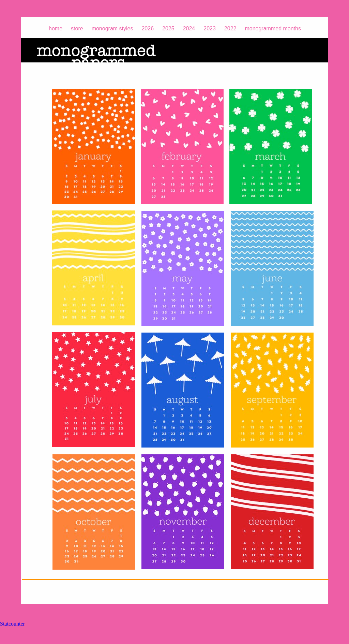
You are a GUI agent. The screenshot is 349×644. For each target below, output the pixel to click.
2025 (168, 28)
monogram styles (112, 28)
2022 (230, 28)
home (56, 28)
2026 (148, 28)
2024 (189, 28)
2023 (210, 28)
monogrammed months (273, 28)
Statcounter (12, 624)
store (77, 28)
